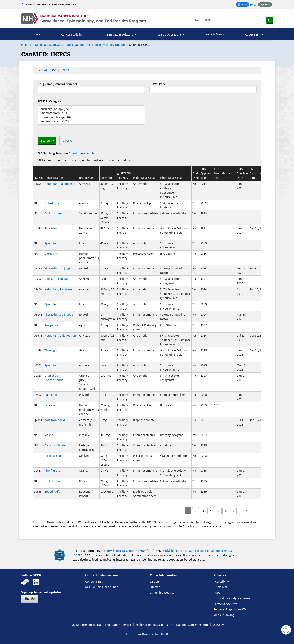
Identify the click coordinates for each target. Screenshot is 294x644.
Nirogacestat (53, 456)
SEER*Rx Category (49, 101)
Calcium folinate (55, 445)
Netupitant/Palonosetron (61, 184)
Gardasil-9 (51, 254)
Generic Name (54, 178)
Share (243, 5)
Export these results (82, 153)
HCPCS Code (158, 84)
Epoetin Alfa (52, 491)
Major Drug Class (144, 178)
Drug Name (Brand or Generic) (57, 84)
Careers (154, 581)
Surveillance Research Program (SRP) (130, 551)
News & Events (215, 34)
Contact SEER (94, 581)
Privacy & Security (225, 604)
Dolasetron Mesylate (58, 279)
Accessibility (222, 581)
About (43, 70)
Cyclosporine (53, 213)
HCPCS (65, 70)
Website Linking (224, 615)
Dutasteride (52, 203)
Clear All (68, 140)
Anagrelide (52, 325)
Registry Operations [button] (169, 34)
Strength (106, 178)
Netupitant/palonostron (60, 335)
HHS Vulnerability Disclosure (232, 598)
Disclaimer (220, 587)
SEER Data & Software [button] (120, 34)
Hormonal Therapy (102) (91, 117)
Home (36, 34)
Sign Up (30, 598)
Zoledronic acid (55, 420)
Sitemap (155, 587)
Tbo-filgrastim (54, 350)
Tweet (254, 4)
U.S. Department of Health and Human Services (101, 625)
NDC (54, 70)
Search (45, 140)
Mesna (49, 435)
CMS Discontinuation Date (260, 173)
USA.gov (218, 625)
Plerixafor (51, 395)
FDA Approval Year (206, 173)
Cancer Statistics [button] (72, 34)
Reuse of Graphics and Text (231, 609)
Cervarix (50, 405)
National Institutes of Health (154, 625)
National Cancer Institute (192, 625)
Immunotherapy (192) (91, 121)
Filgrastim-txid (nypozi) (60, 268)
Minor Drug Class (171, 178)
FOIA (217, 592)
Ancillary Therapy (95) (91, 109)
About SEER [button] (253, 34)
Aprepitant (51, 243)
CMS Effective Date (242, 173)
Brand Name (87, 178)
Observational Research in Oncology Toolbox (96, 45)
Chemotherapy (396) (91, 113)
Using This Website (162, 592)
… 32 (243, 511)
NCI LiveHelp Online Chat (101, 587)
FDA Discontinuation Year (225, 173)
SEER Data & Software (49, 45)
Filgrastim (51, 228)
